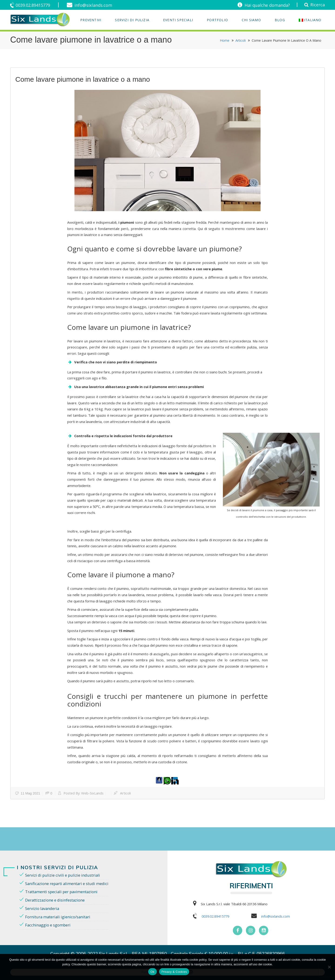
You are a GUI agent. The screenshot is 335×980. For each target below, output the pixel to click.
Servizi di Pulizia (132, 20)
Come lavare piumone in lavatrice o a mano (83, 79)
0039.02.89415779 (34, 5)
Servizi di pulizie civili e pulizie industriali (64, 874)
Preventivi (91, 20)
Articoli (240, 40)
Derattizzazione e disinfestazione (56, 900)
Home (224, 40)
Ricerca (317, 5)
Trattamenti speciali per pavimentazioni (63, 891)
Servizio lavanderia (43, 908)
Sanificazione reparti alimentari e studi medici (68, 883)
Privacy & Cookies (174, 972)
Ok (152, 972)
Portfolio (217, 20)
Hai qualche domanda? (265, 5)
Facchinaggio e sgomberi (49, 925)
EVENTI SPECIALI (178, 20)
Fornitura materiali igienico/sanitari (59, 917)
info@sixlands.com (97, 5)
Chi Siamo (251, 20)
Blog (280, 20)
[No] (329, 967)
